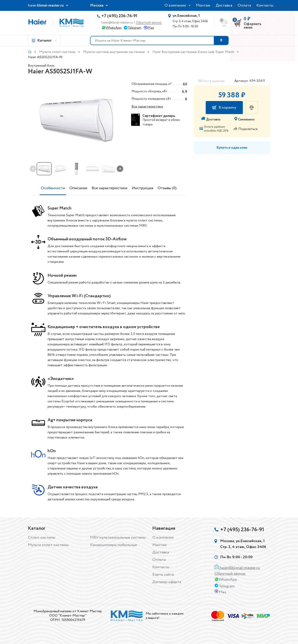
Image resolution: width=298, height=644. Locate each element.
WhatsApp (114, 28)
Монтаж (203, 5)
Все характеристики (147, 107)
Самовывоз (246, 120)
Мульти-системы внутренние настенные (114, 52)
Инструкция (142, 188)
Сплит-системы (42, 538)
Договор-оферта (167, 582)
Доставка (224, 5)
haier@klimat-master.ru (117, 23)
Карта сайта (163, 575)
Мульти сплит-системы (57, 52)
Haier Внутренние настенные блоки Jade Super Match (193, 52)
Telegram (134, 28)
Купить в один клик (232, 148)
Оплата (159, 560)
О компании (175, 5)
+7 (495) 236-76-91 (119, 16)
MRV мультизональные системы (118, 538)
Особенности (53, 188)
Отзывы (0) (167, 188)
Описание (78, 188)
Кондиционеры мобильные (114, 545)
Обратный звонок (149, 23)
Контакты (161, 567)
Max (151, 28)
